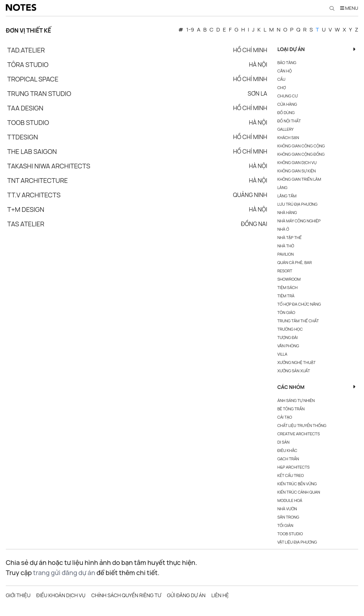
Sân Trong (288, 517)
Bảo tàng (287, 62)
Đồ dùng (286, 112)
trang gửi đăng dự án (64, 573)
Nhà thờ (286, 246)
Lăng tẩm (287, 196)
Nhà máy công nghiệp (299, 221)
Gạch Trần (288, 459)
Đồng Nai (254, 224)
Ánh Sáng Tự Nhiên (296, 400)
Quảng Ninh (250, 195)
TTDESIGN (23, 137)
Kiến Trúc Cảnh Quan (299, 492)
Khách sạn (288, 137)
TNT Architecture (37, 180)
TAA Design (25, 108)
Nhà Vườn (287, 509)
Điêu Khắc (287, 450)
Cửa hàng (287, 104)
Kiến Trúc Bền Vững (297, 484)
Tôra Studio (28, 64)
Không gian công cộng (301, 146)
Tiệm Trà (286, 296)
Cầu (281, 79)
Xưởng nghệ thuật (296, 362)
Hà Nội (258, 64)
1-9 (190, 30)
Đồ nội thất (289, 121)
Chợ (282, 87)
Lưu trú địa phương (298, 204)
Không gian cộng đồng (301, 154)
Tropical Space (33, 79)
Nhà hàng (287, 212)
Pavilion (286, 254)
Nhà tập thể (290, 237)
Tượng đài (288, 337)
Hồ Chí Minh (250, 50)
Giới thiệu (18, 595)
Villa (282, 354)
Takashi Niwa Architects (49, 166)
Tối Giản (285, 525)
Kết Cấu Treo (291, 475)
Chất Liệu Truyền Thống (302, 425)
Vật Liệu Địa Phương (297, 542)
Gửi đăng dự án (186, 595)
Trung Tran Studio (39, 93)
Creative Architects (299, 434)
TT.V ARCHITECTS (34, 195)
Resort (285, 271)
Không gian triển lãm (299, 179)
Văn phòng (288, 346)
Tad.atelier (26, 50)
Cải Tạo (285, 417)
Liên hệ (220, 595)
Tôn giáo (286, 312)
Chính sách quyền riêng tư (126, 595)
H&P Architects (294, 467)
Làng (283, 187)
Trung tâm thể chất (298, 321)
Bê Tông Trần (291, 409)
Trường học (290, 329)
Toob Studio (28, 122)
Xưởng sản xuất (294, 371)
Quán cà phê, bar (295, 262)
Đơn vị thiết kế (28, 30)
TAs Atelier (26, 224)
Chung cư (288, 96)
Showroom (289, 279)
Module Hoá (290, 500)
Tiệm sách (288, 287)
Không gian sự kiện (297, 171)
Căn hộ (285, 71)
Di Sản (283, 442)
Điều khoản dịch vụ (61, 595)
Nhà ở (283, 229)
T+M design (26, 209)
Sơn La (258, 93)
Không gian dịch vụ (297, 162)
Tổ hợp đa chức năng (299, 304)
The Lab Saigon (32, 151)
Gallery (286, 129)
